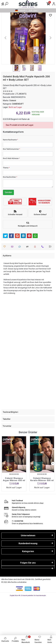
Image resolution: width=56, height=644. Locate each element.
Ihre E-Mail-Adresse (11, 158)
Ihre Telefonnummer (11, 149)
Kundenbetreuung (28, 543)
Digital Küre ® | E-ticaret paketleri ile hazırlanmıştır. (28, 595)
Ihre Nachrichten (10, 177)
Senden (8, 192)
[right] (53, 464)
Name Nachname (10, 140)
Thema (6, 168)
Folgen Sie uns (28, 563)
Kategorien (28, 551)
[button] (5, 38)
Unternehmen (28, 535)
